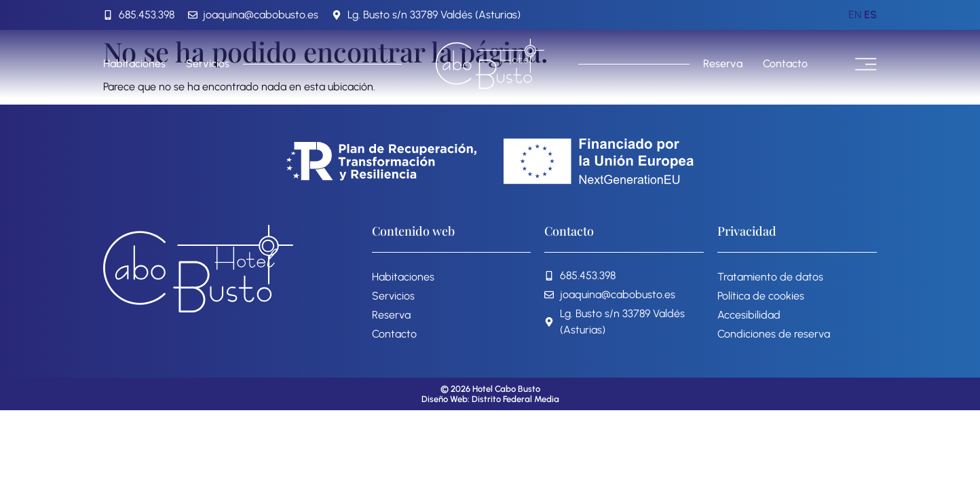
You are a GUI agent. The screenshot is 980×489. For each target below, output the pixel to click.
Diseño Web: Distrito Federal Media (490, 399)
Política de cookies (761, 296)
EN (855, 15)
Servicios (208, 64)
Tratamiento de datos (770, 277)
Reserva (723, 64)
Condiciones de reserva (774, 334)
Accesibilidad (749, 315)
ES (870, 15)
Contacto (785, 64)
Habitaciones (134, 64)
